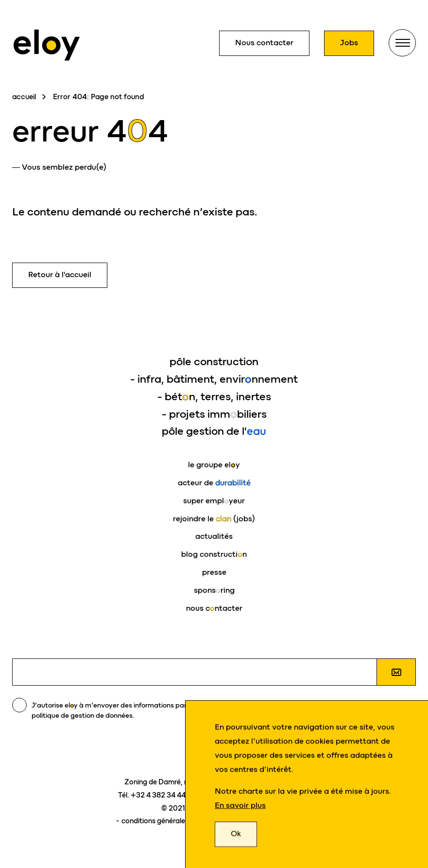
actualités (214, 536)
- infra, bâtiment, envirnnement (214, 379)
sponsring (214, 590)
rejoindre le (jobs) (214, 519)
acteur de (214, 483)
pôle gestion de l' (214, 431)
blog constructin (214, 554)
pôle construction (214, 362)
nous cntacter (214, 608)
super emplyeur (214, 501)
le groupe (214, 465)
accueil (24, 97)
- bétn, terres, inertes (214, 397)
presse (214, 572)
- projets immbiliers (214, 414)
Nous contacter (264, 43)
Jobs (349, 43)
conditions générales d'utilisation (175, 821)
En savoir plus (240, 807)
